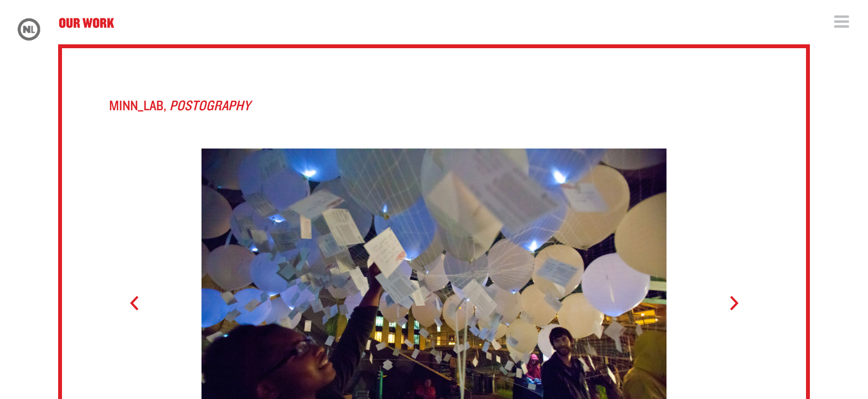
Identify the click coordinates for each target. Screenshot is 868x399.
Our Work (86, 22)
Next (729, 304)
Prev (139, 304)
